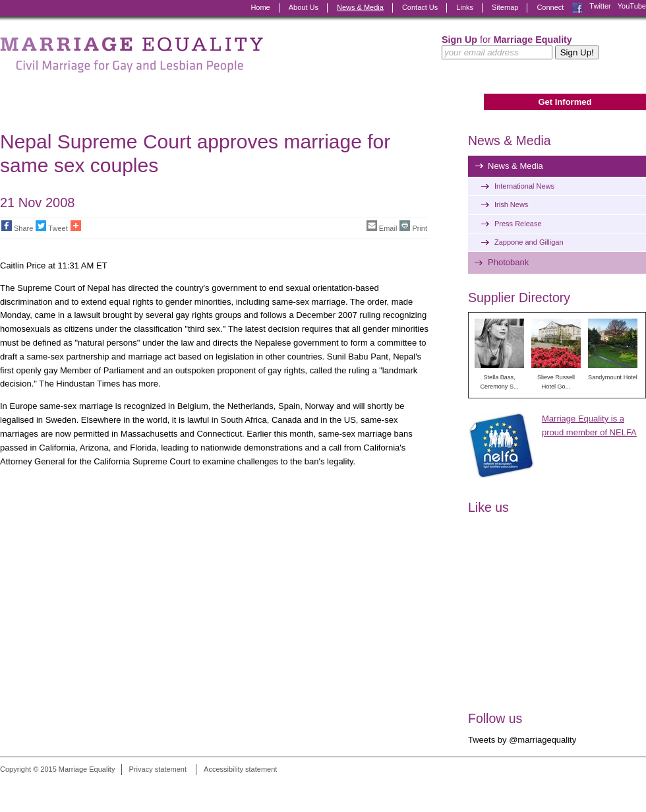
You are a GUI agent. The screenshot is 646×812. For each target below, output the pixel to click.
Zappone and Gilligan (529, 242)
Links (465, 7)
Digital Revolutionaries (616, 787)
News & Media (360, 7)
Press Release (518, 224)
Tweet (51, 226)
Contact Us (420, 7)
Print (413, 226)
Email (382, 226)
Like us (488, 507)
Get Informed (565, 102)
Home (260, 7)
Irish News (511, 204)
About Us (304, 7)
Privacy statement (158, 769)
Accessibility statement (240, 769)
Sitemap (505, 7)
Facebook (577, 8)
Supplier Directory (519, 297)
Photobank (508, 262)
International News (524, 186)
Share (17, 226)
